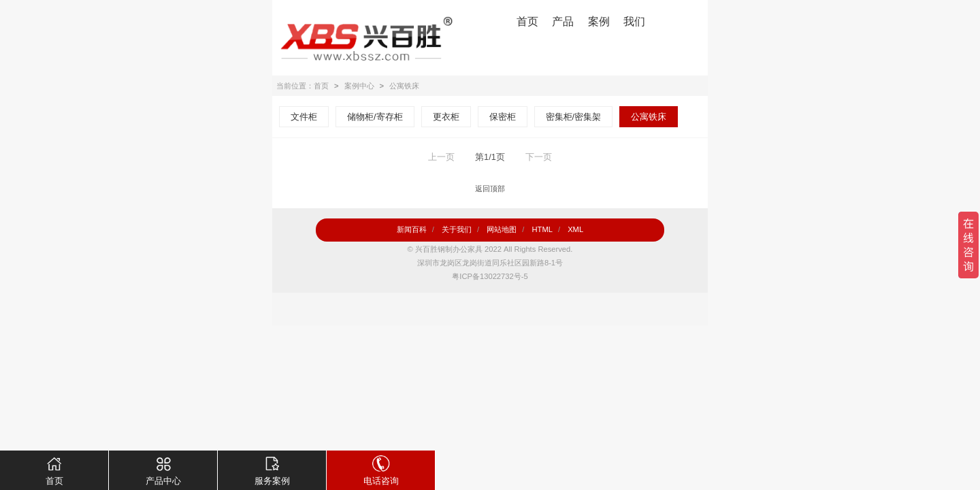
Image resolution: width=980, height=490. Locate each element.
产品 (563, 21)
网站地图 (502, 229)
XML (575, 229)
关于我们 (457, 229)
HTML (542, 229)
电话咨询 (381, 468)
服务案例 (272, 468)
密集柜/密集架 (574, 117)
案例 (599, 21)
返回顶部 (490, 189)
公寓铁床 (404, 86)
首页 (527, 21)
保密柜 (503, 117)
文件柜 (304, 117)
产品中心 (163, 468)
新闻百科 (412, 229)
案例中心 (359, 86)
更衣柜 (446, 117)
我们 (634, 21)
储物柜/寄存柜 (375, 117)
